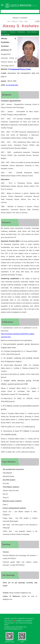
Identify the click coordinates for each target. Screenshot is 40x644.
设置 (38, 21)
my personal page (12, 85)
